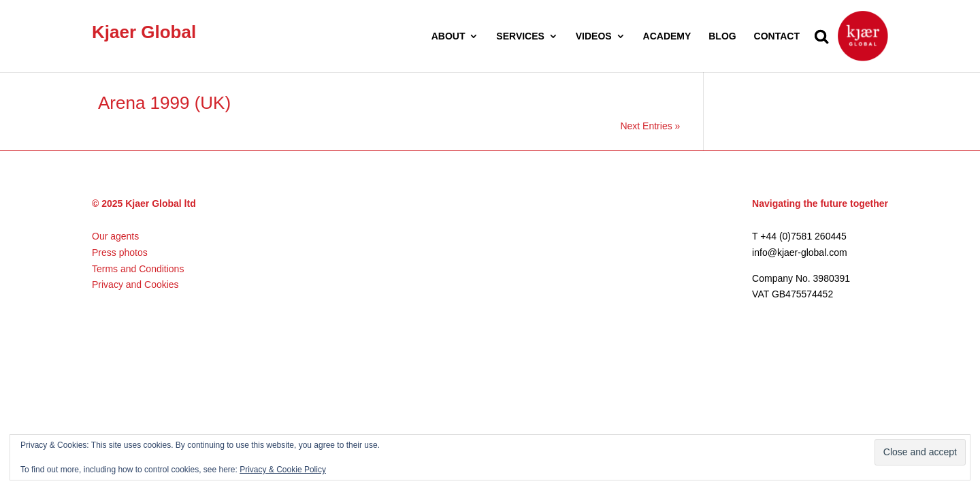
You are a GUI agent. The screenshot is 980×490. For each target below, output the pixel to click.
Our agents (115, 236)
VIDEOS (594, 36)
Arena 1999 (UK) (164, 103)
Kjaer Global (144, 32)
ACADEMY (667, 36)
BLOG (722, 36)
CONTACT (777, 36)
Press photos (120, 252)
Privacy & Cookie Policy (283, 470)
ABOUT (448, 36)
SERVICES (520, 36)
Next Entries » (650, 126)
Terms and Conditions (138, 269)
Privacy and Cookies (135, 284)
